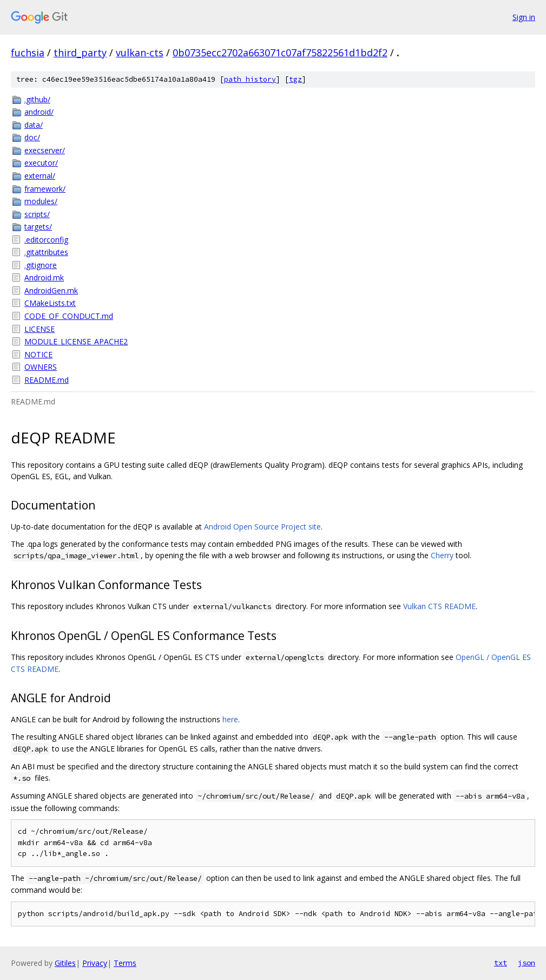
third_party (80, 53)
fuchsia (28, 53)
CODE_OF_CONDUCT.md (69, 316)
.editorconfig (46, 240)
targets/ (38, 227)
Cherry (442, 555)
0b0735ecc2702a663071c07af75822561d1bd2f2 (280, 53)
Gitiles (65, 963)
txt (501, 963)
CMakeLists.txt (50, 303)
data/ (34, 125)
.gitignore (41, 265)
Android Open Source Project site (262, 527)
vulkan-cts (140, 53)
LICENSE (40, 329)
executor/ (41, 163)
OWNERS (41, 367)
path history (250, 79)
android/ (39, 112)
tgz (295, 79)
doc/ (32, 137)
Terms (125, 963)
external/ (40, 176)
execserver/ (45, 150)
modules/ (41, 201)
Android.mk (44, 277)
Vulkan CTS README (439, 606)
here (230, 719)
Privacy (95, 963)
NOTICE (38, 354)
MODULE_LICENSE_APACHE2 (76, 341)
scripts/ (37, 214)
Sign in (524, 17)
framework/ (45, 189)
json (527, 963)
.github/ (37, 99)
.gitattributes (46, 252)
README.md (47, 380)
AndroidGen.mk (51, 290)
